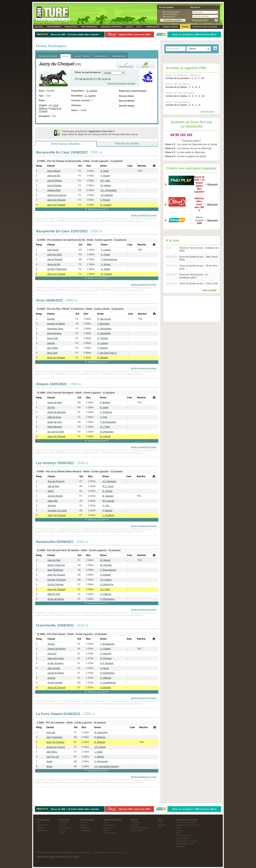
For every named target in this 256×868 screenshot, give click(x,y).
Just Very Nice (54, 255)
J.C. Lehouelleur (109, 190)
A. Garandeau (104, 329)
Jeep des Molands (56, 200)
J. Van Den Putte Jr (107, 353)
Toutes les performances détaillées (121, 83)
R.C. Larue (108, 486)
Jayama (51, 678)
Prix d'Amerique (183, 836)
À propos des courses (205, 27)
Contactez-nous (51, 852)
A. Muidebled (104, 333)
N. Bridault (103, 358)
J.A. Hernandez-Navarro (106, 766)
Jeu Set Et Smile (56, 432)
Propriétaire (86, 830)
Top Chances (65, 828)
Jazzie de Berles (56, 599)
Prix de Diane (182, 838)
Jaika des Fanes (56, 658)
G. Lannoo (103, 343)
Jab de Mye (53, 486)
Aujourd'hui (42, 825)
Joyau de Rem (55, 403)
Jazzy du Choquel (56, 205)
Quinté (129, 27)
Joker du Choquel (56, 575)
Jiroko (51, 491)
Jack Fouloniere (54, 737)
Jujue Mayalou (54, 333)
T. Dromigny (103, 324)
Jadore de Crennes (57, 195)
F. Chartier (102, 348)
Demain (40, 828)
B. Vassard (108, 496)
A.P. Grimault (107, 663)
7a (103, 79)
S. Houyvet (106, 654)
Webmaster (41, 852)
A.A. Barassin (109, 481)
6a (84, 79)
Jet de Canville (55, 683)
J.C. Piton (105, 427)
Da (81, 79)
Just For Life (53, 757)
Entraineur (85, 828)
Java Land (52, 353)
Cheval (84, 822)
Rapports (111, 27)
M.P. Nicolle (108, 501)
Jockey (84, 825)
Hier (39, 822)
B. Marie (105, 171)
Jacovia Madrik (55, 496)
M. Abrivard (106, 565)
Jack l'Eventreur (55, 570)
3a (109, 79)
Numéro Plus (137, 830)
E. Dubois (107, 491)
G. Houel (105, 255)
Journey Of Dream (57, 580)
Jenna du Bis (54, 176)
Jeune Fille (52, 338)
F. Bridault (105, 403)
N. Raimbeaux (107, 599)
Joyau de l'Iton (55, 422)
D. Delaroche (107, 584)
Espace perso (170, 27)
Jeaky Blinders (55, 427)
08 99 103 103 (181, 135)
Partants (135, 825)
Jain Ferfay (52, 348)
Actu (139, 27)
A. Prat (104, 417)
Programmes (54, 27)
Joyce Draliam (54, 186)
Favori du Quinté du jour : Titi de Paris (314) (198, 267)
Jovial (49, 761)
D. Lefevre (105, 436)
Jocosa (51, 644)
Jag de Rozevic (55, 259)
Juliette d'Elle (54, 190)
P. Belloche (100, 737)
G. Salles (106, 269)
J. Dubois (99, 757)
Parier (185, 27)
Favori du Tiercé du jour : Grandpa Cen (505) (199, 249)
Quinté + (63, 830)
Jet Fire (51, 407)
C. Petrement (101, 761)
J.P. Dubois (106, 580)
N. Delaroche (101, 732)
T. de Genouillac (108, 422)
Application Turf (72, 852)
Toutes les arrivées (208, 111)
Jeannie (51, 343)
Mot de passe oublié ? (200, 20)
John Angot (53, 250)
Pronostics (71, 27)
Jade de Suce (54, 417)
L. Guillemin (106, 412)
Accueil (39, 27)
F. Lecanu (106, 250)
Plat (160, 822)
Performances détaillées (66, 144)
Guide (179, 833)
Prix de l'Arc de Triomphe (187, 841)
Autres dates (43, 830)
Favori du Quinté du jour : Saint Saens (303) (198, 258)
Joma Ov (52, 654)
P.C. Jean (105, 181)
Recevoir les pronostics (171, 12)
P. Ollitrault (106, 678)
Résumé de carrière (127, 143)
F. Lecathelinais (108, 683)
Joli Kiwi (52, 506)
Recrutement (61, 852)
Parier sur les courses (186, 822)
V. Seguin (105, 176)
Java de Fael (54, 560)
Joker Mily (53, 501)
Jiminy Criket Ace (56, 565)
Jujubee (51, 319)
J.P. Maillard (106, 195)
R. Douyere (106, 658)
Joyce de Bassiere (57, 412)
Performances (89, 27)
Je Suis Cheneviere (57, 269)
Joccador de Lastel (57, 511)
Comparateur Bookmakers (188, 825)
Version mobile (84, 852)
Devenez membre (166, 7)
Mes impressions (169, 17)
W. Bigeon (105, 560)
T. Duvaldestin (107, 644)
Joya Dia (51, 732)
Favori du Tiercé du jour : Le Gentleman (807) (193, 276)
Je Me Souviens (55, 663)
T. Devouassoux (109, 259)
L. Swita (98, 752)
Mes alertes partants (170, 14)
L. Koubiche (108, 515)
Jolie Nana (52, 752)
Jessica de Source (56, 747)
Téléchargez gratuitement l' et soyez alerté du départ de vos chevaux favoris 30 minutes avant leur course (100, 133)
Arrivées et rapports (140, 828)
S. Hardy (105, 668)
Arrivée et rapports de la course (144, 215)
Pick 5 (62, 833)
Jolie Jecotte (54, 668)
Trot (160, 828)
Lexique (179, 830)
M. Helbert (106, 186)
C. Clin (106, 506)
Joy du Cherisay (55, 584)
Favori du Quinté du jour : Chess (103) (199, 284)
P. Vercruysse (104, 319)
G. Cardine (92, 91)
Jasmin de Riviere (56, 649)
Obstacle (162, 825)
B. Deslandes (107, 432)
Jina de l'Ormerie (56, 481)
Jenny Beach (54, 171)
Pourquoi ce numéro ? (192, 141)
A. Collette (105, 649)
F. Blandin (107, 511)
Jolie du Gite (54, 594)
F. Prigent (105, 200)
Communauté (152, 27)
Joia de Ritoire (54, 181)
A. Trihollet (103, 338)
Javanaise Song (55, 329)
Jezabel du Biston (56, 324)
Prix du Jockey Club (185, 844)
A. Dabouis (106, 594)
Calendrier (181, 846)
